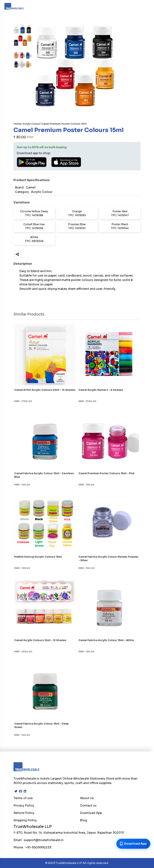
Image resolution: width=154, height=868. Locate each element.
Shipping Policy (25, 820)
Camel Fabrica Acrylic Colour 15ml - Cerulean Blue (44, 475)
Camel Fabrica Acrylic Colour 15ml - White (106, 640)
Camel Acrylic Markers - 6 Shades (101, 390)
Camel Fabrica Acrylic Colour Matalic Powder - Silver (108, 559)
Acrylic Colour (31, 124)
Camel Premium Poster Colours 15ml (64, 124)
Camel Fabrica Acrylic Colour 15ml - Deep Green (42, 725)
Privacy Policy (24, 806)
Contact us (88, 806)
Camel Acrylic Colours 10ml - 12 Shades (40, 640)
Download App (91, 813)
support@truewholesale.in (44, 840)
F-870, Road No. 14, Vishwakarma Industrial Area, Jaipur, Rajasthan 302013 (69, 833)
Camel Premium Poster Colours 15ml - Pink (106, 473)
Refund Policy (24, 813)
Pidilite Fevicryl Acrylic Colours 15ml (38, 557)
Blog (83, 820)
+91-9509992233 (38, 847)
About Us (87, 798)
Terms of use (23, 798)
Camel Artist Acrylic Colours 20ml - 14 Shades (45, 390)
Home (17, 124)
